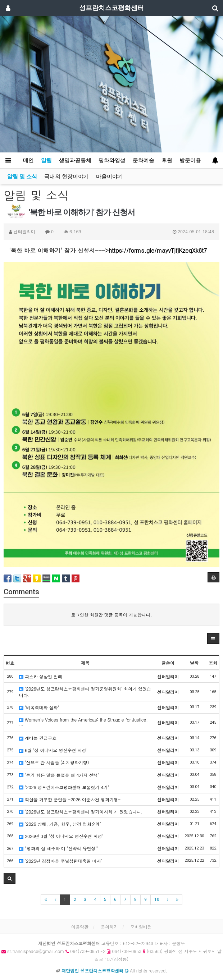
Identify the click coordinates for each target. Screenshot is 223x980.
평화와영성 (112, 160)
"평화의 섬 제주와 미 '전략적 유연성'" (59, 848)
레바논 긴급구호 (38, 738)
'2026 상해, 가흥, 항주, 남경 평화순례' (60, 824)
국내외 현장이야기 (67, 177)
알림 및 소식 (22, 177)
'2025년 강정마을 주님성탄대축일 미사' (61, 861)
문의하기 (109, 927)
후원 (167, 160)
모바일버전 (141, 927)
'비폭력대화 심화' (39, 707)
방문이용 (190, 160)
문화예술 (144, 160)
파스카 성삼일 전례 (41, 676)
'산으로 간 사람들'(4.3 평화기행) (54, 762)
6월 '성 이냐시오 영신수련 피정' (53, 750)
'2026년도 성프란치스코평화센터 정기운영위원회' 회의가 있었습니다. (85, 692)
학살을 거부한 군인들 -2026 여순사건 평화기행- (70, 799)
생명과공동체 (75, 160)
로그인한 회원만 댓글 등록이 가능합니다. (112, 615)
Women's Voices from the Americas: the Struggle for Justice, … (83, 723)
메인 (28, 160)
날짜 (194, 663)
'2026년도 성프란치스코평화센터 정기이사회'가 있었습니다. (81, 812)
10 (157, 899)
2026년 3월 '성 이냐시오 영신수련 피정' (61, 836)
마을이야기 (110, 177)
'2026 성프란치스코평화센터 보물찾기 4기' (64, 787)
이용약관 (80, 927)
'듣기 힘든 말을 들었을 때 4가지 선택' (59, 775)
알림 (46, 160)
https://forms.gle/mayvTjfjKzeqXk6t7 (158, 250)
